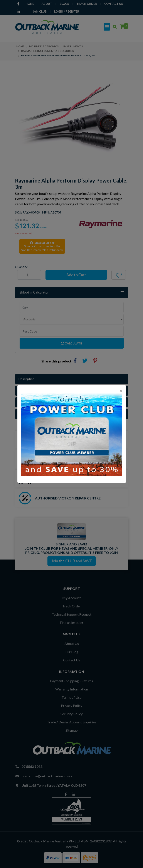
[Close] (121, 391)
